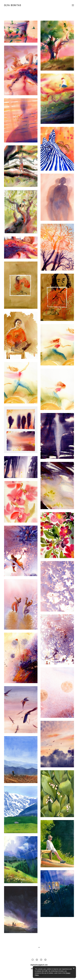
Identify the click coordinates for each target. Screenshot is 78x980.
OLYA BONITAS (13, 5)
